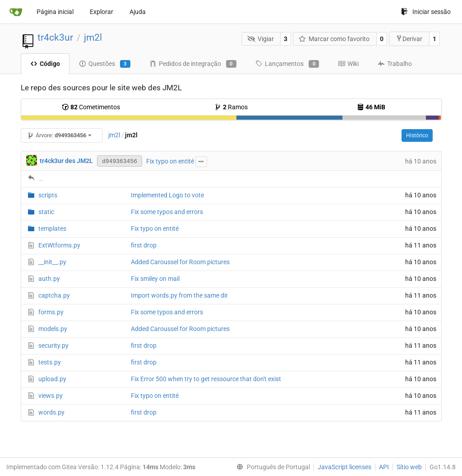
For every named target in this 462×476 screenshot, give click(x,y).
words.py (51, 412)
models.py (53, 329)
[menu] (271, 467)
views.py (51, 396)
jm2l (93, 37)
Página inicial (55, 12)
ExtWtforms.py (59, 245)
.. (41, 178)
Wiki (348, 64)
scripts (48, 195)
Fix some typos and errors (167, 212)
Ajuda (138, 12)
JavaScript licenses (344, 467)
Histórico (417, 135)
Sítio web (409, 467)
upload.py (52, 379)
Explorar (102, 12)
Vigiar (261, 39)
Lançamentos (287, 64)
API (384, 467)
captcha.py (54, 295)
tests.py (50, 362)
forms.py (51, 312)
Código (45, 64)
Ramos (231, 107)
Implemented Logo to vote (167, 195)
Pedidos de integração (193, 64)
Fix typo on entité (170, 161)
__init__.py (52, 262)
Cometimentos (91, 107)
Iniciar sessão (426, 12)
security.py (53, 345)
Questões (105, 64)
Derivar (409, 39)
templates (52, 229)
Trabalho (395, 64)
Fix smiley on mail (155, 279)
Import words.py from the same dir (179, 295)
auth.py (49, 279)
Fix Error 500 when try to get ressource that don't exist (206, 379)
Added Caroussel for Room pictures (180, 262)
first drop (144, 245)
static (46, 212)
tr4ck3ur (55, 37)
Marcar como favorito (334, 39)
